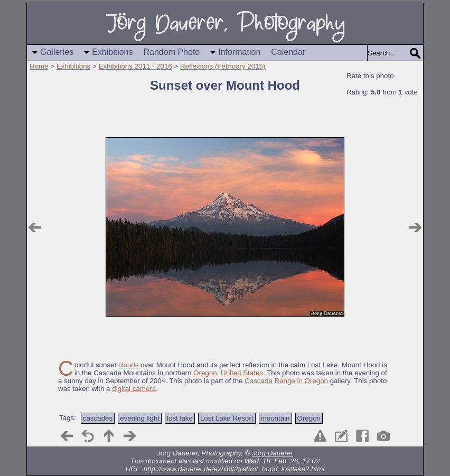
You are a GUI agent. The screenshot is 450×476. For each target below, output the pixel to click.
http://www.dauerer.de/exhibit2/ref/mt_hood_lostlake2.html (234, 469)
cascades (98, 418)
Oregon (205, 373)
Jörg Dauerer (273, 453)
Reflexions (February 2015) (223, 66)
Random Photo (172, 52)
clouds (129, 365)
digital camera (134, 389)
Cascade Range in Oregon (286, 381)
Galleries (57, 52)
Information (239, 52)
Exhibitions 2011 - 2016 (135, 66)
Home (39, 66)
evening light (140, 418)
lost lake (180, 418)
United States (242, 373)
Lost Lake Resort (227, 418)
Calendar (288, 52)
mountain (275, 418)
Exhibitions (112, 52)
